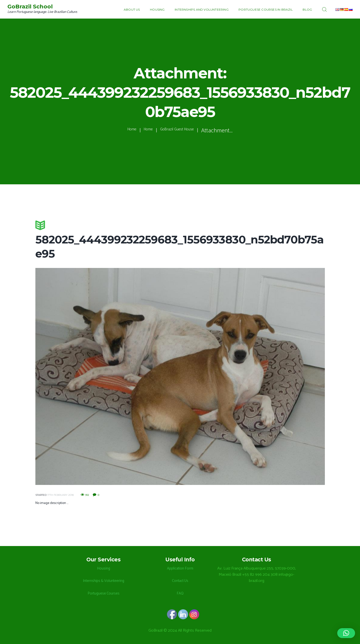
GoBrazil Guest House (182, 131)
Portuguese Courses (103, 593)
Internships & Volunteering (103, 581)
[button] (346, 633)
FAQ (180, 593)
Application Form (180, 568)
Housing (104, 568)
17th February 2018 (60, 495)
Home (120, 131)
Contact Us (180, 581)
